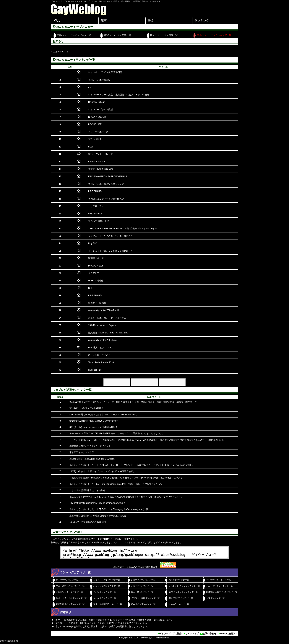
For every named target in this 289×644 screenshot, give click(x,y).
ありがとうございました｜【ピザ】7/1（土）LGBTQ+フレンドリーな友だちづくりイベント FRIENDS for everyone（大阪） (132, 465)
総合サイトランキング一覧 (143, 606)
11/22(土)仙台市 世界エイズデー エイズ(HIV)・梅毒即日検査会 (102, 471)
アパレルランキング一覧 (105, 593)
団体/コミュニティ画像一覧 (164, 35)
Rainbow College (97, 102)
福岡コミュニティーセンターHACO (106, 199)
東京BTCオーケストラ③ (82, 452)
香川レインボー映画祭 (99, 80)
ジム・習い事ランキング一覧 (219, 587)
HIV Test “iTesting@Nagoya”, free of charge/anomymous (97, 503)
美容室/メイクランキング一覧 (69, 593)
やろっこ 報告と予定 (99, 221)
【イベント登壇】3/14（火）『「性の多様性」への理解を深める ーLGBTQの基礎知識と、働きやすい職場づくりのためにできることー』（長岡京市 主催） (147, 440)
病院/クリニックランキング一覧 (183, 593)
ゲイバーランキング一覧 (67, 581)
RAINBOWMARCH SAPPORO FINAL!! (108, 176)
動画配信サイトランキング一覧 (70, 606)
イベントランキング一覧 (105, 600)
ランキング (202, 21)
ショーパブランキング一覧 (143, 581)
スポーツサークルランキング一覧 (71, 600)
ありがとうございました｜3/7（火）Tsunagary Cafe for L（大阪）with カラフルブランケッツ (116, 484)
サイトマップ (192, 635)
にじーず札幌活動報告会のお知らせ (87, 490)
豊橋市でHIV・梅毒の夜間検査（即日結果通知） (94, 459)
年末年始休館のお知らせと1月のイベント (90, 446)
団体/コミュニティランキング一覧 (214, 35)
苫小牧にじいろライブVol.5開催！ (86, 408)
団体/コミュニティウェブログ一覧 (74, 35)
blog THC (93, 243)
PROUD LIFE (95, 124)
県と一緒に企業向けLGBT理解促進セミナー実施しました (98, 516)
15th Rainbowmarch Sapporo (103, 325)
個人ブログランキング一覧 (181, 600)
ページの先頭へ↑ (228, 635)
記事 (104, 21)
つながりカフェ (96, 206)
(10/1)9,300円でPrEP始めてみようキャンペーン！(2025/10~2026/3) (103, 415)
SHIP (91, 288)
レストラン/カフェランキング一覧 (184, 587)
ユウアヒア (94, 273)
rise (90, 87)
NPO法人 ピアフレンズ (101, 348)
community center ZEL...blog (102, 340)
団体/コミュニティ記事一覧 (117, 35)
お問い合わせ (210, 635)
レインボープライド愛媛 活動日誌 (105, 72)
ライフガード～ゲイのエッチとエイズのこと (111, 236)
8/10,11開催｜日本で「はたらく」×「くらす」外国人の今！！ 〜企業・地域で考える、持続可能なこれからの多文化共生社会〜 (133, 402)
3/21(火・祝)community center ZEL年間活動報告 (94, 427)
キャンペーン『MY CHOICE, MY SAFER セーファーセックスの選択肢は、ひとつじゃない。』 (117, 433)
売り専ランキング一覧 (179, 581)
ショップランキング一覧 (142, 587)
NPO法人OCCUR (97, 117)
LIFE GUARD (95, 191)
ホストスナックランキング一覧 (70, 587)
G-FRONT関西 (96, 281)
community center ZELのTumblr (104, 310)
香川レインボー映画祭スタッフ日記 (106, 184)
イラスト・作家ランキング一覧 (145, 600)
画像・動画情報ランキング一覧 (108, 606)
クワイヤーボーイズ (98, 132)
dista (91, 147)
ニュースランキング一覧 (142, 593)
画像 (150, 21)
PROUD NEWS (96, 266)
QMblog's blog (95, 214)
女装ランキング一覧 (215, 600)
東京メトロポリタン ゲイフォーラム (107, 318)
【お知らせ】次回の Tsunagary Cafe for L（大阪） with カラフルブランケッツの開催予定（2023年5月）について (126, 478)
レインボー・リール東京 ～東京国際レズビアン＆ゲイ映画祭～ (120, 95)
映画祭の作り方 (96, 258)
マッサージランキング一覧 (218, 581)
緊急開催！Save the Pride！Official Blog (108, 333)
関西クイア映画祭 (97, 303)
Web (57, 21)
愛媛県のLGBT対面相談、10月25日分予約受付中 (94, 421)
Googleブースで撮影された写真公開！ (89, 522)
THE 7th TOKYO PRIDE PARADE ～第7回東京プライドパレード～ (123, 229)
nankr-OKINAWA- (97, 162)
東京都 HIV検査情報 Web (101, 169)
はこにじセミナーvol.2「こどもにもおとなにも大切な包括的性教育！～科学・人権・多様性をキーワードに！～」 (126, 497)
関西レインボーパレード (100, 154)
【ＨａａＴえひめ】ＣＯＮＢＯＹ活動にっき (111, 251)
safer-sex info (95, 370)
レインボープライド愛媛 (100, 110)
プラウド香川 (95, 139)
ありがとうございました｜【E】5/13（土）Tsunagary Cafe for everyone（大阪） (110, 509)
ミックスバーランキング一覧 (107, 581)
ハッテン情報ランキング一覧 (107, 587)
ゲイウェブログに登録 (170, 635)
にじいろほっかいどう (99, 355)
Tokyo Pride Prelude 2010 (101, 362)
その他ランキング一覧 (179, 606)
